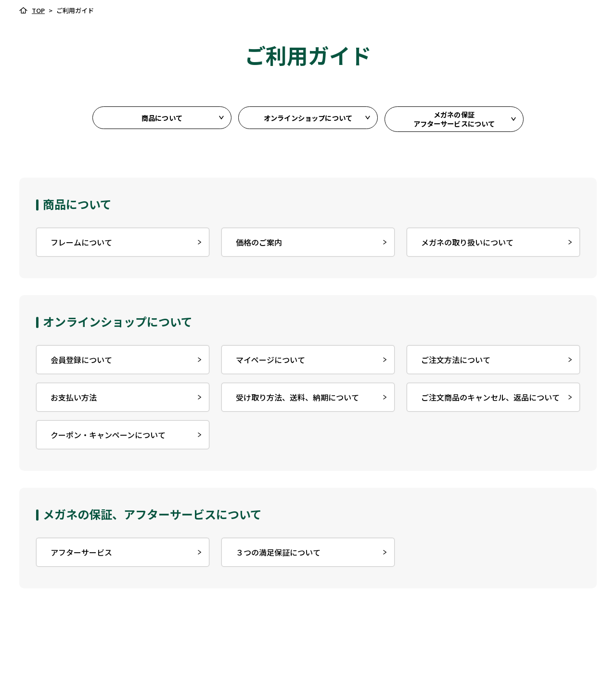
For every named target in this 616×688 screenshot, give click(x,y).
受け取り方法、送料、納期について (295, 401)
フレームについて (79, 246)
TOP (38, 10)
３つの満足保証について (276, 556)
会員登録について (79, 363)
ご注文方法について (454, 363)
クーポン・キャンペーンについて (106, 438)
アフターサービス (79, 556)
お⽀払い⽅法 (72, 401)
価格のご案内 (257, 246)
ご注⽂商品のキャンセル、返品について (488, 401)
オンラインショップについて (308, 121)
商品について (162, 121)
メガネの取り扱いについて (465, 246)
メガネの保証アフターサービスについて (454, 121)
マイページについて (269, 363)
